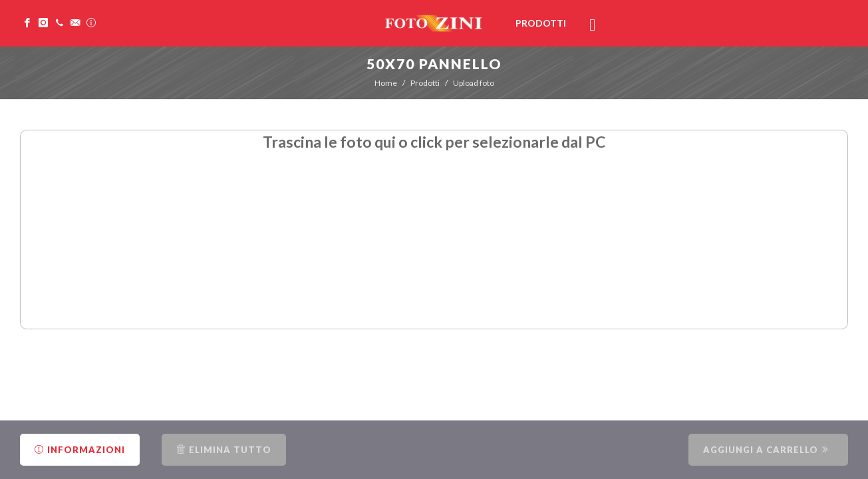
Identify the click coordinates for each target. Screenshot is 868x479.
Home (386, 83)
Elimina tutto (224, 450)
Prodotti (425, 83)
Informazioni (80, 450)
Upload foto (474, 83)
